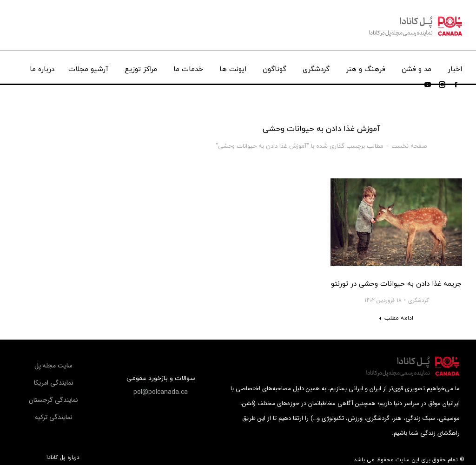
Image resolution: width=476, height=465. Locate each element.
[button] (161, 392)
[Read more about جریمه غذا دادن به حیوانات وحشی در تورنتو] (396, 318)
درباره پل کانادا (63, 458)
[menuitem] (455, 67)
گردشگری (418, 301)
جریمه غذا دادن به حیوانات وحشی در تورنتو (396, 284)
